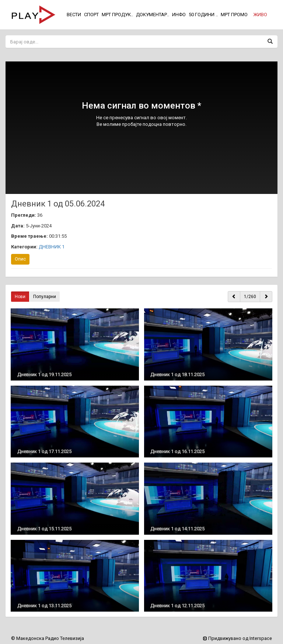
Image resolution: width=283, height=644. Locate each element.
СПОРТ (91, 15)
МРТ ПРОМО (234, 15)
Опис (20, 259)
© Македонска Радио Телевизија (48, 638)
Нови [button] (20, 297)
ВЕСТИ (74, 15)
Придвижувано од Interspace (237, 638)
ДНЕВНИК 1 (52, 247)
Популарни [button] (45, 297)
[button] (260, 15)
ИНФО (179, 15)
